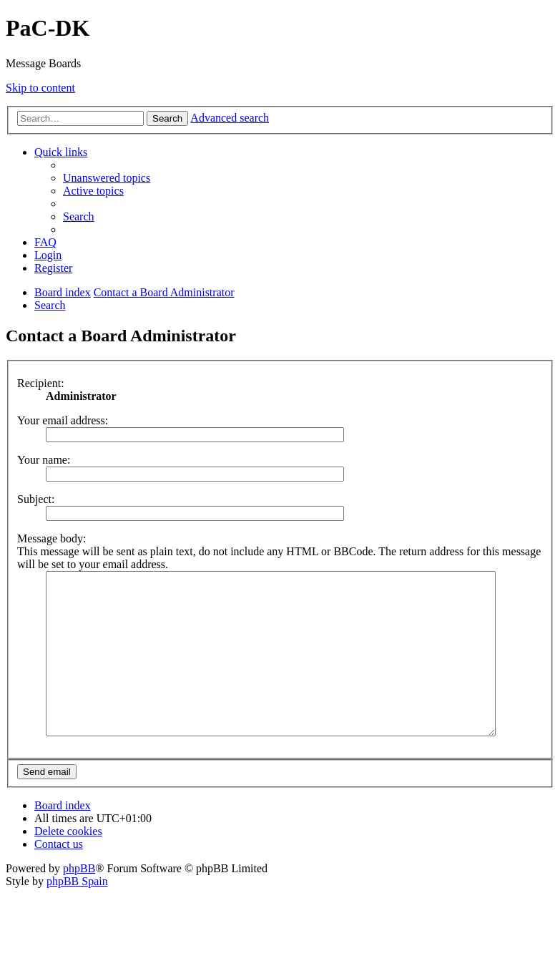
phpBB (79, 901)
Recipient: (41, 383)
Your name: (44, 460)
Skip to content (40, 88)
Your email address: (63, 420)
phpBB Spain (77, 913)
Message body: (51, 538)
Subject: (36, 499)
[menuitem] (107, 178)
